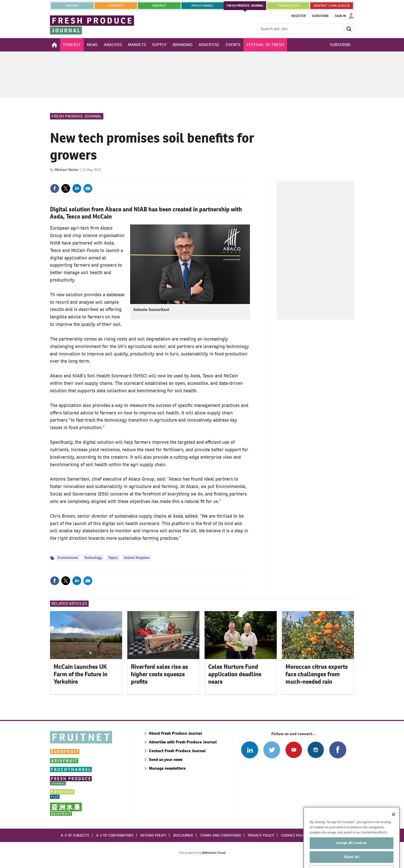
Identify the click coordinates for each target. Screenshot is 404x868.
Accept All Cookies (352, 855)
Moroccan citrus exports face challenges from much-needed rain (317, 674)
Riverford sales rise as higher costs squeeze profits (159, 674)
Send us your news (166, 759)
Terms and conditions (220, 835)
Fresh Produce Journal (77, 116)
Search (349, 29)
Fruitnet (72, 6)
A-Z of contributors (115, 835)
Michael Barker (67, 170)
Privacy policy (261, 835)
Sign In (340, 16)
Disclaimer (183, 835)
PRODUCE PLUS (288, 6)
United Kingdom (137, 558)
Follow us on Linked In (250, 750)
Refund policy (153, 835)
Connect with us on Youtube (294, 750)
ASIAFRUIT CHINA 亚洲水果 (332, 6)
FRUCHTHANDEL (203, 6)
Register (299, 16)
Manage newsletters (167, 768)
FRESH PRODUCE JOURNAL (245, 6)
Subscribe (320, 16)
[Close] (393, 827)
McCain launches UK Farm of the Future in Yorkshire (81, 674)
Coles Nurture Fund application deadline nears (235, 674)
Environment (68, 558)
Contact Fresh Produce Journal (177, 751)
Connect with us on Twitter (272, 750)
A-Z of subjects (75, 835)
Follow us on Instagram (316, 750)
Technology (93, 558)
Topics (113, 558)
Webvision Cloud (214, 853)
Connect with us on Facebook (338, 750)
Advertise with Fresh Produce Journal (183, 742)
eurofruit (116, 6)
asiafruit (159, 6)
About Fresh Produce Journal (175, 733)
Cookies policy (294, 835)
